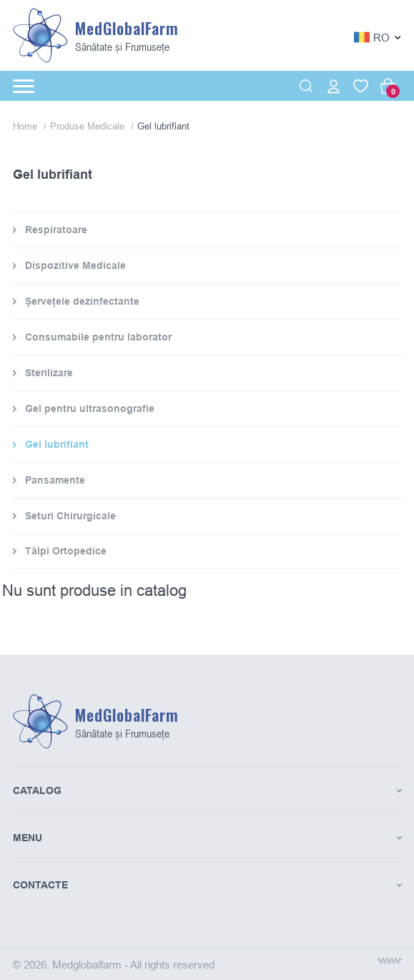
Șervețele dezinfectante (82, 301)
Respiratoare (56, 230)
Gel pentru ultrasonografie (90, 408)
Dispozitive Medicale (75, 265)
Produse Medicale (89, 126)
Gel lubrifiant (57, 444)
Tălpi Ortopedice (66, 551)
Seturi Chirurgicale (70, 516)
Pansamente (55, 480)
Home (26, 126)
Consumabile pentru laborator (98, 337)
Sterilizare (49, 373)
